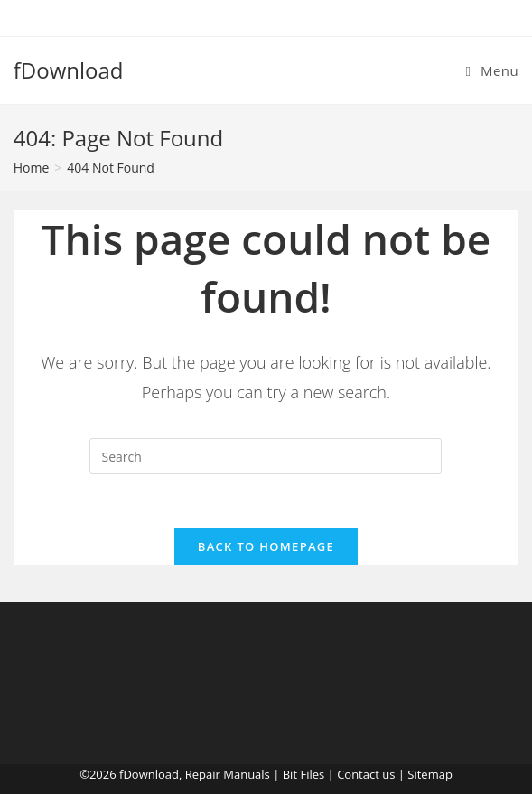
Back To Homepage (266, 546)
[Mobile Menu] (493, 70)
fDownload (69, 70)
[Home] (32, 168)
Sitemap (430, 774)
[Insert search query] (266, 456)
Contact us (366, 774)
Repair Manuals (228, 774)
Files (312, 774)
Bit (290, 774)
